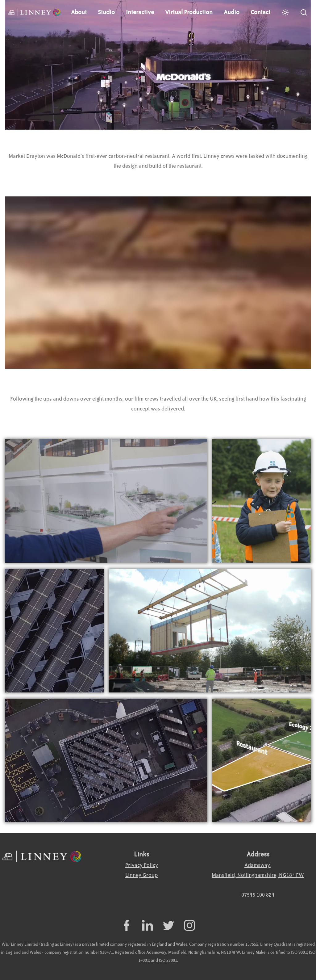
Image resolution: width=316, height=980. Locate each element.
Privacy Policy (142, 865)
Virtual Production (189, 12)
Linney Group (141, 875)
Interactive (140, 12)
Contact (260, 12)
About (79, 12)
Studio (106, 12)
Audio (232, 12)
